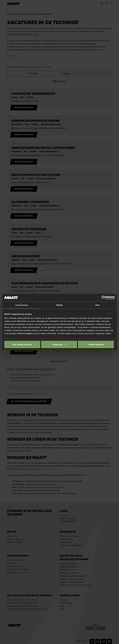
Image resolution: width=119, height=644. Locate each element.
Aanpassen (59, 344)
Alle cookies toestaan (22, 344)
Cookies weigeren (96, 344)
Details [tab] (59, 305)
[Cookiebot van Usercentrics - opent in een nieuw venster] (104, 298)
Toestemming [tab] (21, 305)
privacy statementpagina (21, 333)
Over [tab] (98, 305)
